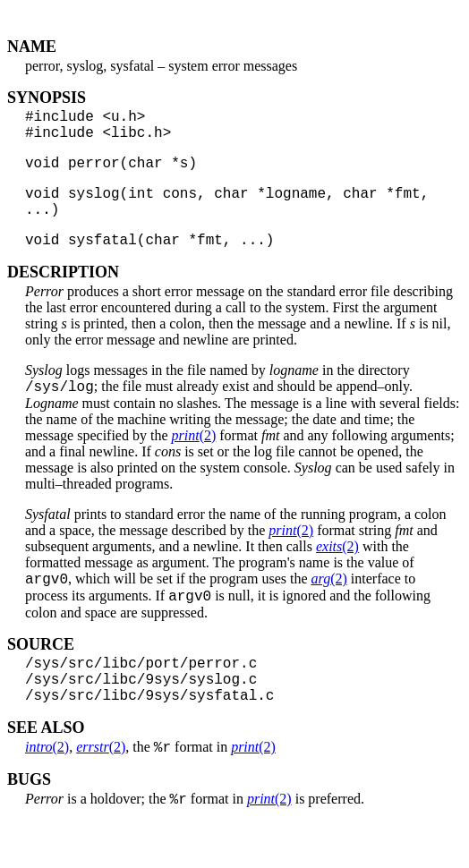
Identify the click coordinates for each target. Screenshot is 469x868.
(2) (194, 460)
